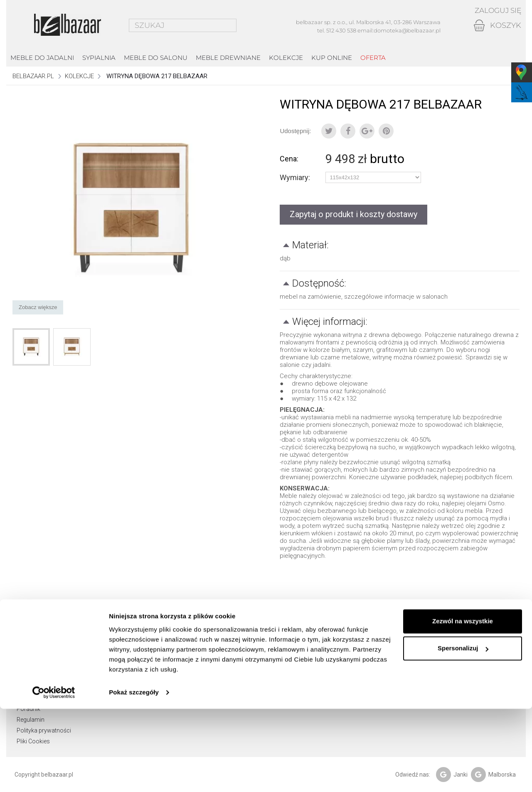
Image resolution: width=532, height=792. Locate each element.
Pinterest (386, 131)
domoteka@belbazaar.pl (407, 30)
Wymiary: (296, 178)
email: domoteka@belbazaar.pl (286, 676)
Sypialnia (99, 58)
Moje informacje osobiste (165, 676)
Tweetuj (329, 131)
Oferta (373, 58)
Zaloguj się (496, 10)
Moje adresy (147, 666)
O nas (24, 655)
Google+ (367, 131)
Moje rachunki (150, 655)
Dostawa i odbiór (39, 666)
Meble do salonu (156, 58)
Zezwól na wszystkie (463, 704)
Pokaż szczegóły (134, 776)
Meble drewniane (228, 58)
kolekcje (286, 58)
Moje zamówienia (154, 644)
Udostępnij (348, 131)
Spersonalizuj (463, 731)
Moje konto (150, 620)
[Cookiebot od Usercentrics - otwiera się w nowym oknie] (54, 776)
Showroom (32, 644)
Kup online (332, 58)
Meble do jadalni (42, 58)
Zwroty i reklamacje (42, 676)
